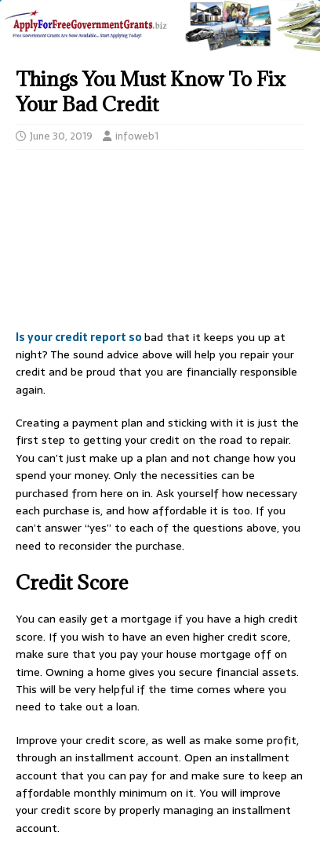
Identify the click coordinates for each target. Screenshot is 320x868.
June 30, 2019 (61, 136)
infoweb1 (137, 136)
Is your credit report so (80, 337)
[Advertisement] (160, 244)
